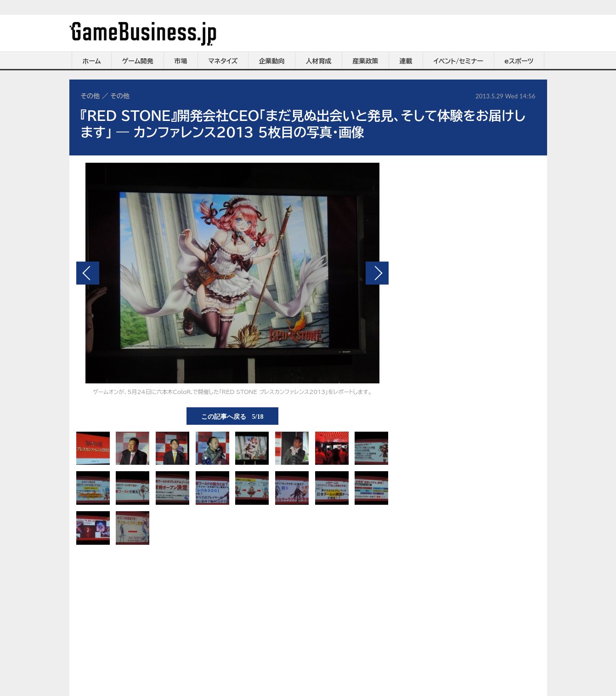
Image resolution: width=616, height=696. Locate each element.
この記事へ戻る (232, 416)
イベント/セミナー (459, 61)
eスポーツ (519, 61)
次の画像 (377, 273)
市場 (181, 61)
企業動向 (272, 61)
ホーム (91, 61)
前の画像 (88, 273)
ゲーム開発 (138, 61)
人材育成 (319, 61)
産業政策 (366, 61)
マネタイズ (223, 61)
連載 (406, 61)
